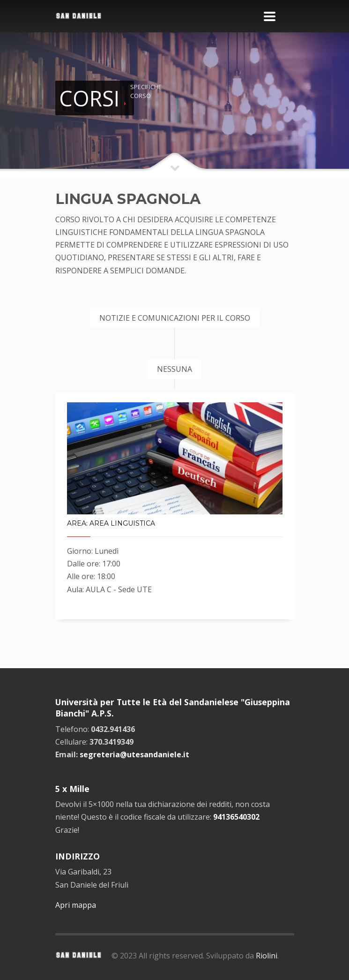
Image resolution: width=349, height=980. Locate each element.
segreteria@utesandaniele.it (134, 754)
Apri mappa (76, 905)
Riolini (267, 956)
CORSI (89, 98)
